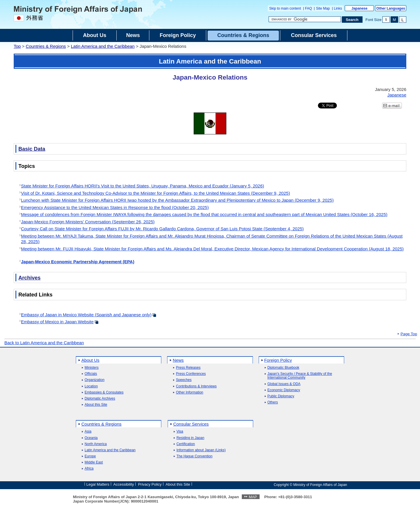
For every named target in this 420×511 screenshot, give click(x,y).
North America (96, 444)
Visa (180, 432)
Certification (186, 444)
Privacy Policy (150, 484)
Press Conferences (191, 374)
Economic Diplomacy (284, 390)
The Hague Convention (194, 456)
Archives (29, 278)
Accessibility (124, 484)
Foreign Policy (278, 360)
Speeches (184, 380)
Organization (94, 380)
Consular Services (191, 424)
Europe (90, 456)
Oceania (91, 438)
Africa (89, 469)
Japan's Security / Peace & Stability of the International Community (300, 376)
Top (17, 46)
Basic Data (32, 149)
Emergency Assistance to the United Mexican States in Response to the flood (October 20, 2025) (115, 207)
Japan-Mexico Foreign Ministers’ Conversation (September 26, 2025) (88, 222)
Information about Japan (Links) (201, 450)
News (178, 360)
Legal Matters (98, 484)
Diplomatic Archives (100, 399)
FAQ (309, 8)
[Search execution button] (352, 20)
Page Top (409, 334)
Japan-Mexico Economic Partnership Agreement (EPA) (78, 262)
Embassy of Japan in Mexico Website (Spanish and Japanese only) (86, 315)
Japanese (359, 8)
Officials (91, 374)
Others (273, 402)
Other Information (189, 393)
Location (91, 386)
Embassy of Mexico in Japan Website (57, 322)
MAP (253, 497)
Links (338, 8)
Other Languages (391, 8)
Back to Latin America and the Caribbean (44, 343)
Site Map (323, 8)
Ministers (92, 368)
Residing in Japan (190, 438)
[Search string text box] (305, 19)
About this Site (96, 405)
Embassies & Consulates (104, 393)
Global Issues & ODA (284, 384)
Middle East (94, 462)
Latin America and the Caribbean (103, 46)
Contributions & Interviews (196, 386)
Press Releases (188, 368)
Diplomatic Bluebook (283, 368)
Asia (88, 432)
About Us (90, 360)
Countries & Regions (46, 46)
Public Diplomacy (281, 396)
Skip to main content (285, 8)
